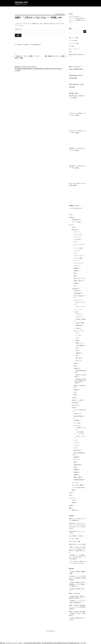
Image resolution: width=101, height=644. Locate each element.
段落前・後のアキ (78, 281)
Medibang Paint (76, 220)
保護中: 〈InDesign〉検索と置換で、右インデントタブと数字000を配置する (77, 607)
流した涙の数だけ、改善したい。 (77, 536)
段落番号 (76, 470)
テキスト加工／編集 (77, 485)
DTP (22, 45)
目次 (40, 45)
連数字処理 (79, 325)
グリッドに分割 (78, 248)
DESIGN (71, 217)
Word (73, 408)
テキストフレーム (80, 307)
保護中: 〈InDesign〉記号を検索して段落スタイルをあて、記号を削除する (77, 613)
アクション (77, 232)
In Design (26, 45)
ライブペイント (78, 263)
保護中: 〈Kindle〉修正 (75, 593)
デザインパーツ (78, 331)
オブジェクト (77, 300)
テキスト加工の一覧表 (75, 542)
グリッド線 (77, 423)
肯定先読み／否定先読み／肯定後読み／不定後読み (80, 381)
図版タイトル (79, 343)
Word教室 (76, 420)
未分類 (71, 505)
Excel (73, 227)
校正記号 (74, 510)
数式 (75, 273)
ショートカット (78, 309)
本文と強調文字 (80, 345)
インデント (77, 237)
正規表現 (76, 368)
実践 (75, 363)
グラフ (76, 242)
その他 (76, 312)
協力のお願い (77, 450)
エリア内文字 (77, 239)
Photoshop (75, 403)
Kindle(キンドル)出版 (77, 400)
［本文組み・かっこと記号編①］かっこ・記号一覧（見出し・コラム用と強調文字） (77, 557)
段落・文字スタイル (79, 278)
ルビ (77, 338)
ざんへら (71, 498)
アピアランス (77, 234)
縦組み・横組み (78, 477)
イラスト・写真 (76, 222)
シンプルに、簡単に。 (75, 539)
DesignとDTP (21, 2)
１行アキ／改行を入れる (80, 410)
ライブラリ (77, 266)
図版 (77, 340)
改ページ (76, 460)
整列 (75, 276)
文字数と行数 (77, 465)
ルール (76, 445)
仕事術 (74, 503)
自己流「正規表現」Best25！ (76, 69)
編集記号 (76, 475)
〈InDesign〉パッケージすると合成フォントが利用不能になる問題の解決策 (77, 578)
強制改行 (76, 271)
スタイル (76, 425)
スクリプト (79, 314)
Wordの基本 (72, 87)
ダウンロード (78, 208)
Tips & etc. (75, 405)
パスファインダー (78, 256)
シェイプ (76, 251)
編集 (70, 508)
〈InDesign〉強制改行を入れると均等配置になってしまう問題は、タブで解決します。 (77, 584)
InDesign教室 (77, 293)
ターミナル (75, 483)
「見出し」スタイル (81, 436)
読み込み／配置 (80, 323)
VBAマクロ (77, 414)
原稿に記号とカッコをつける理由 (77, 544)
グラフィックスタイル (79, 244)
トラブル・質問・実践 (34, 45)
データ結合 (77, 328)
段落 (75, 467)
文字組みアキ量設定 (81, 319)
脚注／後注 (79, 358)
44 (64, 14)
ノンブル (78, 335)
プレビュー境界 (78, 258)
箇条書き (76, 283)
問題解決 (76, 268)
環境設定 (76, 390)
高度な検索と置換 (78, 480)
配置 (75, 395)
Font (70, 495)
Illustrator (74, 230)
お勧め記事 (71, 516)
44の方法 (19, 45)
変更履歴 (76, 457)
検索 (70, 29)
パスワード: (40, 31)
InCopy (74, 398)
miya (73, 500)
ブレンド (76, 261)
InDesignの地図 (73, 78)
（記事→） (75, 98)
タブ (75, 253)
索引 (77, 356)
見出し (77, 361)
